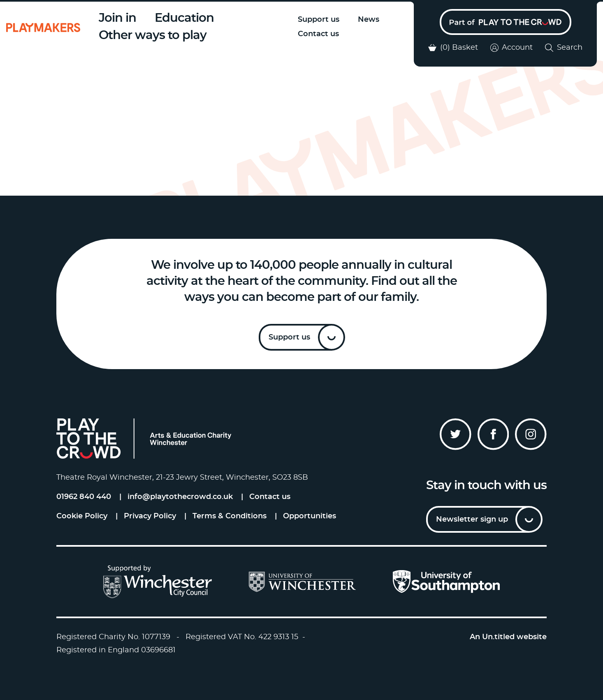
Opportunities (310, 516)
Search (564, 48)
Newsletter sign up (472, 520)
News (369, 20)
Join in (117, 18)
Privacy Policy (150, 516)
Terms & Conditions (230, 516)
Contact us (318, 34)
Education (184, 18)
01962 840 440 (84, 497)
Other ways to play (153, 36)
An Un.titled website (508, 637)
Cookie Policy (82, 516)
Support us (319, 20)
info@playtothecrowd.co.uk (180, 497)
